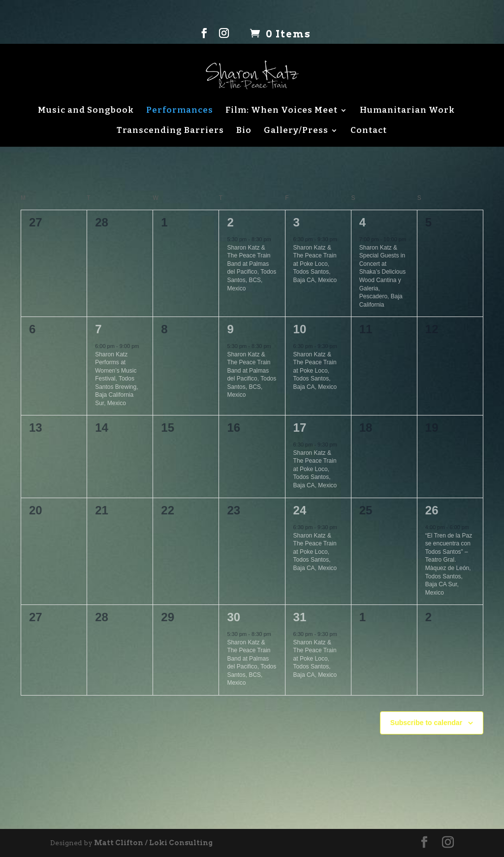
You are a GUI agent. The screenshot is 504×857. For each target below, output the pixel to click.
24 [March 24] (300, 510)
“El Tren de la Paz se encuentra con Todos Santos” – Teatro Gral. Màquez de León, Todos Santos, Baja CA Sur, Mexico (449, 564)
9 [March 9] (230, 329)
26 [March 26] (432, 510)
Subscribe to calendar (426, 723)
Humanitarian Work (407, 111)
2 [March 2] (230, 222)
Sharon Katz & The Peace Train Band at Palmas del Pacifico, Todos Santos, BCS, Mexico (252, 268)
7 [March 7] (98, 329)
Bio (244, 131)
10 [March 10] (300, 329)
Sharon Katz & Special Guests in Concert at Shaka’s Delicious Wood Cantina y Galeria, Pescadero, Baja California (383, 276)
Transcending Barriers (170, 131)
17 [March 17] (300, 428)
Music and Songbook (86, 111)
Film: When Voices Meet (282, 111)
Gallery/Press (296, 131)
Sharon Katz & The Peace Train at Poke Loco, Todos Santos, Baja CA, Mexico (315, 264)
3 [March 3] (297, 222)
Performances (180, 111)
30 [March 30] (234, 617)
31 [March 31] (300, 617)
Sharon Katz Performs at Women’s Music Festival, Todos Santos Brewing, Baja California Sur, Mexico (116, 379)
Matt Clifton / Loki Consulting (153, 843)
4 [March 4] (362, 222)
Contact (369, 131)
